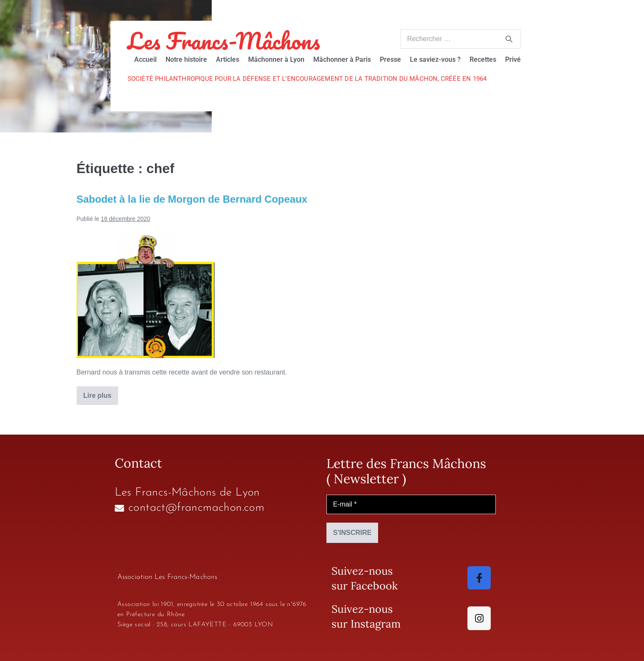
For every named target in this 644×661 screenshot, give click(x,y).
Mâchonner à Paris (342, 59)
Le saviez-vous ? (435, 59)
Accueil (145, 59)
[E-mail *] (411, 504)
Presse (390, 59)
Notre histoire (186, 59)
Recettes (483, 59)
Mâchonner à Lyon (276, 59)
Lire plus (101, 393)
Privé (513, 59)
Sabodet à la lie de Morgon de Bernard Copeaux (192, 199)
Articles (228, 59)
